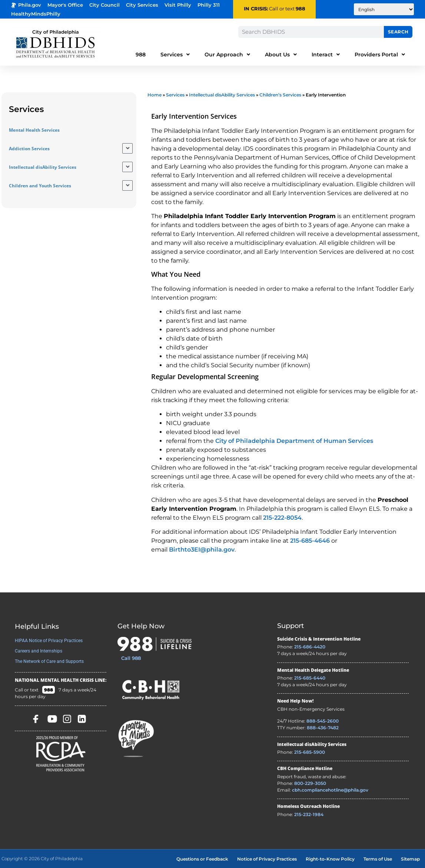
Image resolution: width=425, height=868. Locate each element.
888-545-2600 (323, 721)
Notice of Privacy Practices (267, 859)
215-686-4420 (310, 647)
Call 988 (131, 658)
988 (301, 9)
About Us (281, 55)
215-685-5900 (310, 752)
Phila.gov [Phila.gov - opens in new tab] (26, 5)
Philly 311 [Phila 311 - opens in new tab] (209, 5)
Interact (326, 55)
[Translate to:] (384, 9)
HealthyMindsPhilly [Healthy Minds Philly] (36, 14)
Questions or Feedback (202, 859)
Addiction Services (29, 149)
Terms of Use (378, 859)
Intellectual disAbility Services (43, 167)
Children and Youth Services (40, 186)
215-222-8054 (282, 518)
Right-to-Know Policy (330, 859)
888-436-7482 (323, 728)
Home (155, 95)
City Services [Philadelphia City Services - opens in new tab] (142, 5)
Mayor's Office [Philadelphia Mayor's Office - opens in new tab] (65, 5)
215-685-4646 (310, 541)
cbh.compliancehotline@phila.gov (330, 790)
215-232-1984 (309, 814)
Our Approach (227, 55)
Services (175, 55)
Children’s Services (280, 95)
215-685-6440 (310, 678)
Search (398, 32)
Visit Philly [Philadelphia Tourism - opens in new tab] (178, 5)
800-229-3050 (310, 783)
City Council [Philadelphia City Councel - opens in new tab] (104, 5)
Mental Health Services (34, 130)
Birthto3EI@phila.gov (202, 550)
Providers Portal (380, 55)
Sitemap (410, 859)
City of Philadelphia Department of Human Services (294, 441)
